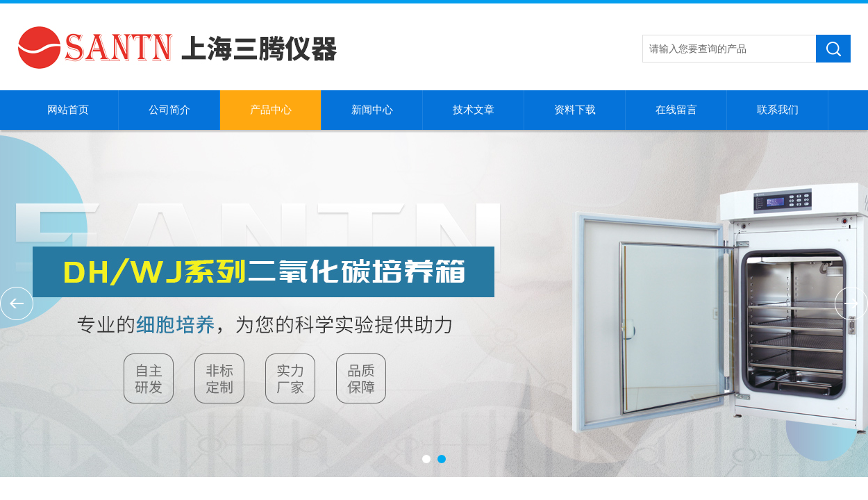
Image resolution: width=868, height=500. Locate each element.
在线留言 (676, 110)
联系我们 (778, 110)
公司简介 (169, 110)
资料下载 (575, 110)
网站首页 (68, 110)
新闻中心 (372, 110)
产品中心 (271, 110)
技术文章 (474, 110)
